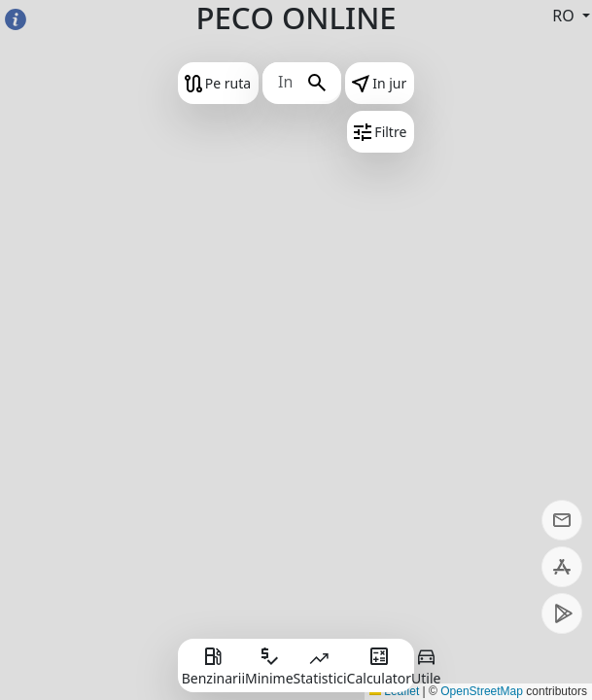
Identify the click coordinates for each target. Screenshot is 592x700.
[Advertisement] (296, 512)
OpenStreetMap (482, 691)
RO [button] (565, 16)
